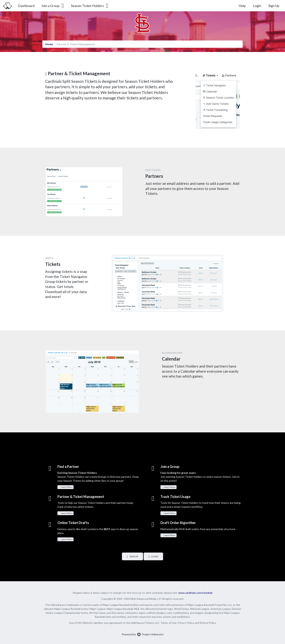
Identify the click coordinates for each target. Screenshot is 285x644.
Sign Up (274, 6)
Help (242, 6)
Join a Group (53, 6)
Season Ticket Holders (90, 6)
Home (49, 44)
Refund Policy (208, 623)
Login (257, 6)
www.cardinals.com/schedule (196, 593)
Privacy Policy (186, 623)
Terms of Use (169, 623)
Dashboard (26, 6)
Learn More (65, 487)
